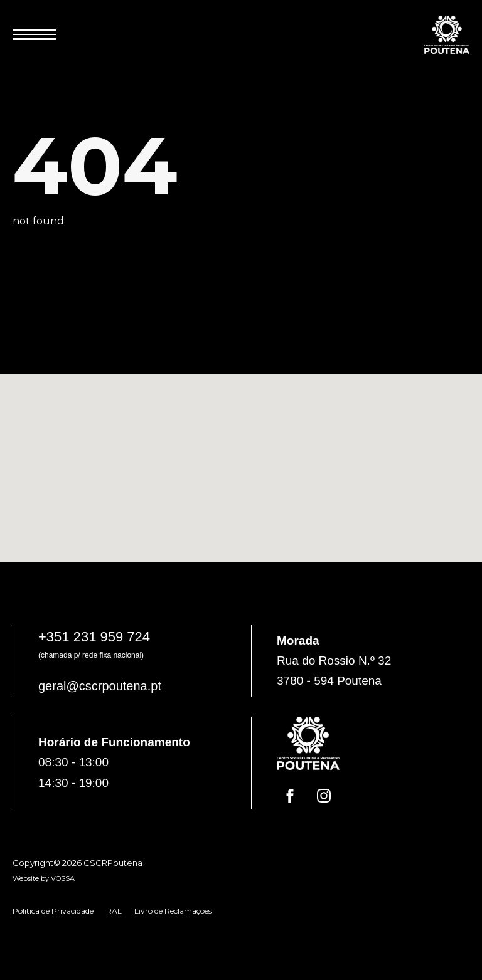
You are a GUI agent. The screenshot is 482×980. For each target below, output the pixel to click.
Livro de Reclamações (173, 911)
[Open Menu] (35, 34)
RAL (114, 911)
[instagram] (324, 796)
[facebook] (290, 796)
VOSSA (63, 878)
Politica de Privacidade (53, 911)
